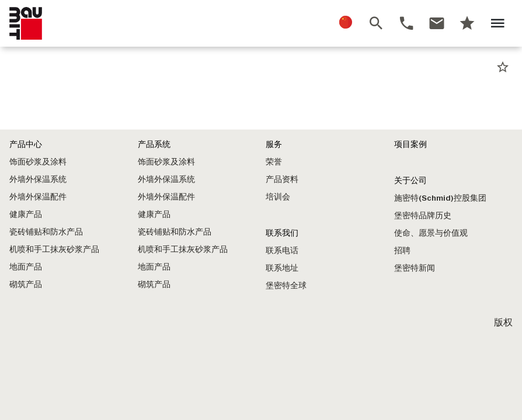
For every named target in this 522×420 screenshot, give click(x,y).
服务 (274, 144)
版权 (503, 323)
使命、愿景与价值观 (431, 233)
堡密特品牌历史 (423, 216)
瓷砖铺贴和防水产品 (46, 232)
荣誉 (274, 162)
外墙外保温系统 (38, 179)
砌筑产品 (26, 284)
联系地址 (282, 268)
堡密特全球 (286, 286)
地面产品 (26, 267)
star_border (503, 67)
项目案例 (410, 144)
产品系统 (154, 144)
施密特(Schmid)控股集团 (440, 198)
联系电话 (282, 251)
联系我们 (282, 233)
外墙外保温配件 (38, 197)
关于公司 (410, 181)
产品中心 (26, 144)
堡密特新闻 (415, 268)
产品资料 (282, 179)
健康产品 (26, 214)
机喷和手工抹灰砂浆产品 (54, 249)
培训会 (278, 197)
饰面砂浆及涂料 (38, 162)
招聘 (402, 251)
